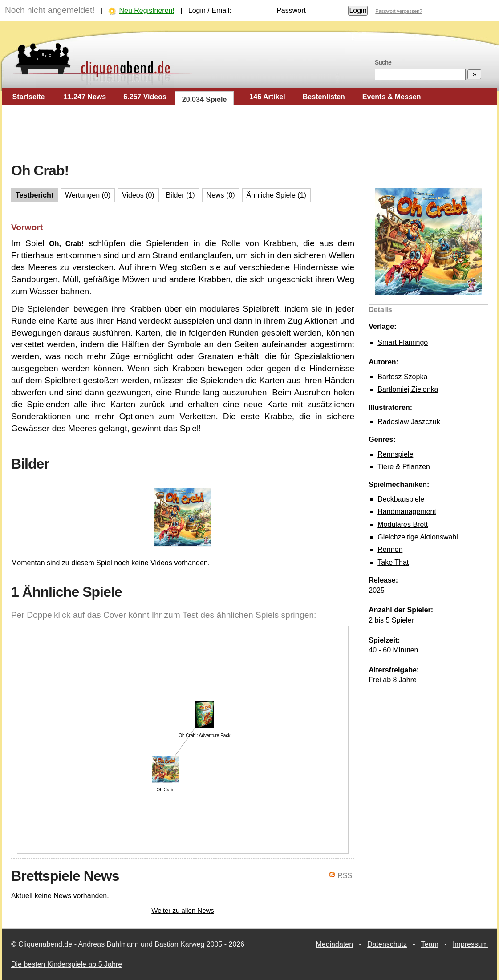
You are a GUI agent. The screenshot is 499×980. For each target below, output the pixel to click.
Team (430, 944)
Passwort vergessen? (399, 11)
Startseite (29, 97)
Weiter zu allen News (183, 910)
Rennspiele (395, 454)
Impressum (470, 944)
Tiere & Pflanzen (404, 467)
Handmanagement (407, 512)
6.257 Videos (145, 97)
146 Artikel (267, 97)
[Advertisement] (250, 134)
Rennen (390, 549)
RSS (345, 876)
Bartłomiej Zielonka (408, 389)
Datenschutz (387, 944)
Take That (393, 562)
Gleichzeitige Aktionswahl (418, 537)
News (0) (221, 195)
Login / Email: (210, 10)
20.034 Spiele (205, 99)
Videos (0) (138, 195)
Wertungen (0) (88, 195)
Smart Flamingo (403, 342)
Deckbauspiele (401, 499)
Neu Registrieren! (147, 10)
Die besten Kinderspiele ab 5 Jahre (67, 964)
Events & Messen (392, 97)
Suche (383, 62)
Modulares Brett (403, 524)
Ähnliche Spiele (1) (276, 195)
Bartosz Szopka (402, 377)
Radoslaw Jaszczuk (409, 422)
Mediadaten (334, 944)
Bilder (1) (181, 195)
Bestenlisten (324, 97)
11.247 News (85, 97)
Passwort (291, 10)
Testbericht (34, 195)
